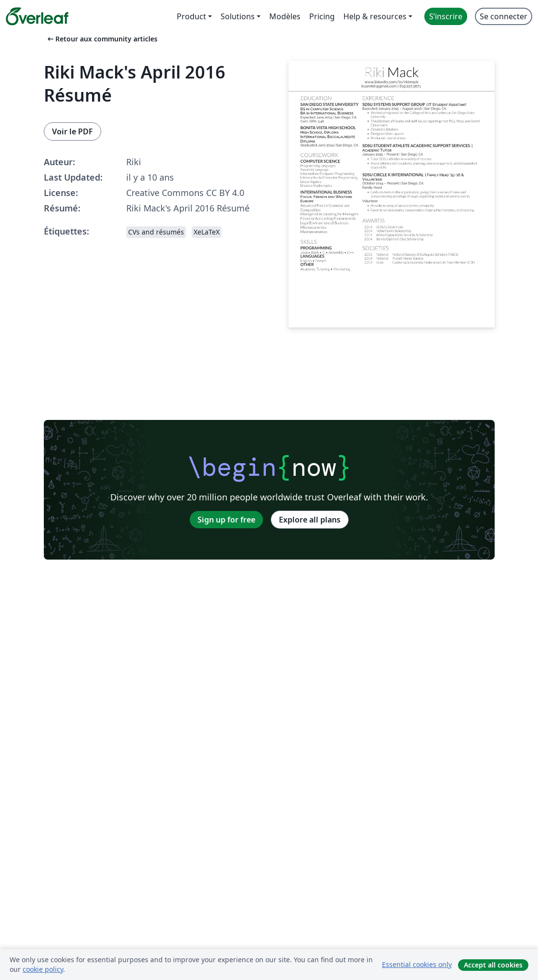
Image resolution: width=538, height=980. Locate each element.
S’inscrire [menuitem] (446, 16)
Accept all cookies (493, 965)
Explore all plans (310, 520)
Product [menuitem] (191, 16)
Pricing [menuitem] (322, 16)
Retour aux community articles (102, 39)
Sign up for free (226, 520)
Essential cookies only (417, 964)
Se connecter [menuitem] (504, 16)
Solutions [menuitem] (238, 16)
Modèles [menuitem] (285, 16)
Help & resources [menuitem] (375, 16)
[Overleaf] (37, 16)
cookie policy (43, 969)
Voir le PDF (72, 131)
